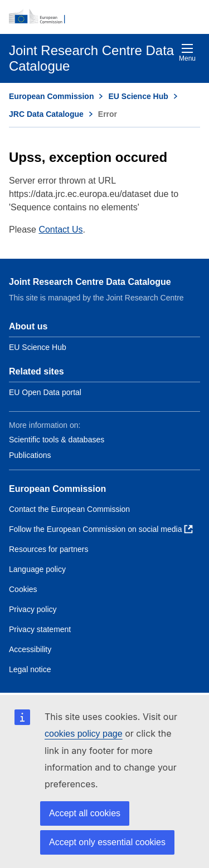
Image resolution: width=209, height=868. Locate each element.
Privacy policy (33, 609)
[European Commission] (104, 17)
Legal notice (30, 669)
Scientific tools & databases (57, 440)
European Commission (51, 96)
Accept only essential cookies (107, 842)
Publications (30, 455)
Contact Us (60, 230)
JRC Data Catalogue (46, 114)
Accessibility (30, 649)
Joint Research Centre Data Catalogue (90, 282)
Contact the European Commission (69, 509)
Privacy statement (40, 629)
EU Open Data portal (45, 392)
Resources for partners (48, 549)
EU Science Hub (138, 96)
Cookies (23, 589)
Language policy (37, 569)
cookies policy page (84, 734)
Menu (187, 53)
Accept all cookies (85, 813)
